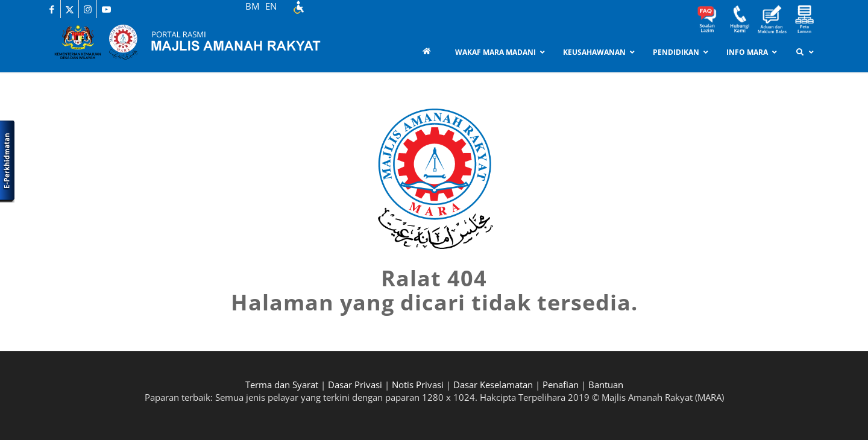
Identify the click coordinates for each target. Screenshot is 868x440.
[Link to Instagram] (88, 9)
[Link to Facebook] (52, 9)
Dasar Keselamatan (493, 385)
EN (271, 6)
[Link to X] (70, 9)
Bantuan (606, 385)
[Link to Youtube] (106, 9)
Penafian (561, 385)
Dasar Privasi (355, 385)
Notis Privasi (418, 385)
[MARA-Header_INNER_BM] (199, 45)
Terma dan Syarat (282, 385)
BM (252, 6)
